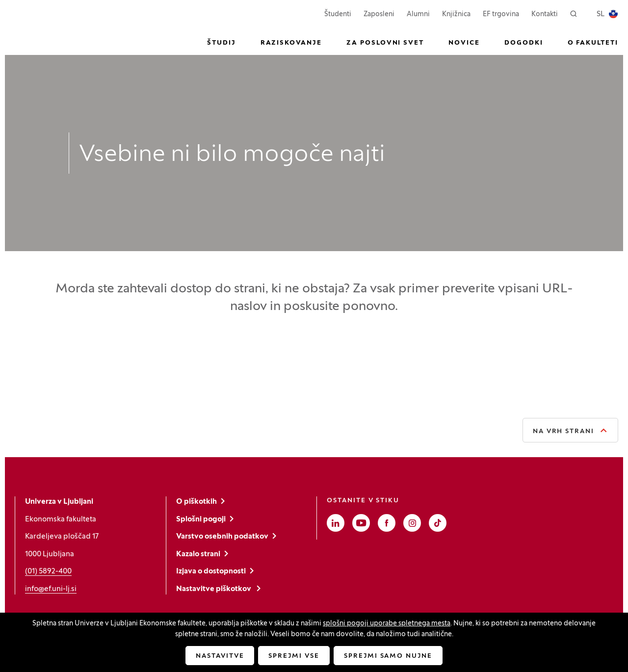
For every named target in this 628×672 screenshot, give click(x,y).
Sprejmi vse (294, 656)
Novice (464, 43)
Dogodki (524, 43)
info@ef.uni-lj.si (51, 589)
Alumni (418, 14)
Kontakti (545, 14)
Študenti (338, 13)
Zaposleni (379, 13)
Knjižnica (456, 14)
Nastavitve (220, 656)
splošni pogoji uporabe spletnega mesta (387, 624)
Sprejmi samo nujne (388, 656)
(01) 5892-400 (48, 571)
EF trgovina (501, 13)
